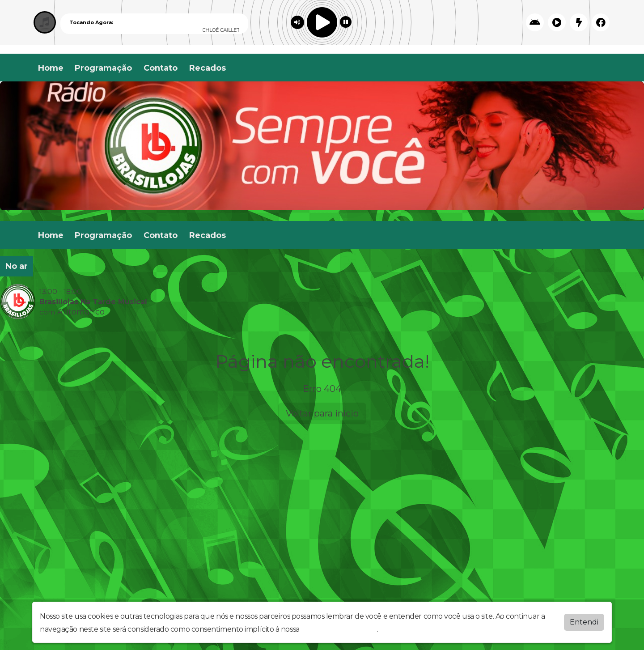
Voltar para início (322, 413)
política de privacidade (339, 629)
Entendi (584, 622)
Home (51, 68)
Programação (103, 68)
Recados (208, 68)
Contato (161, 68)
